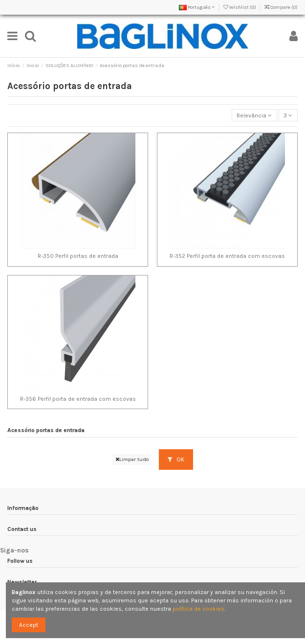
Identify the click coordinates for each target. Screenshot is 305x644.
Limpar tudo (132, 459)
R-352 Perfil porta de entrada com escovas (227, 256)
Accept (29, 625)
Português (197, 7)
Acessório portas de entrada (46, 430)
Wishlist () (240, 7)
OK (176, 460)
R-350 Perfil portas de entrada (78, 256)
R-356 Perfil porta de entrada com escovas (78, 399)
